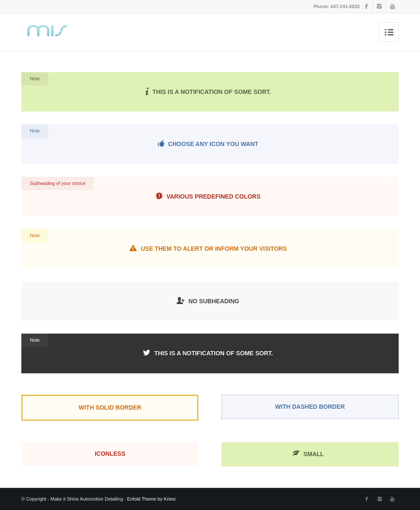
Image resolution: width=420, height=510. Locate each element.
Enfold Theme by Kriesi (152, 499)
